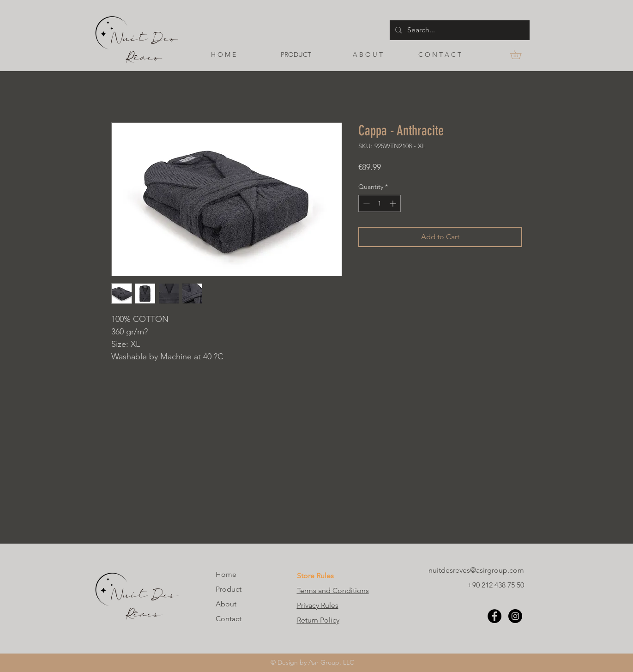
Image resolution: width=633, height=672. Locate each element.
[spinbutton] (380, 203)
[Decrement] (365, 203)
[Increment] (394, 203)
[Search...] (459, 30)
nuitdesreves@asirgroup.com (476, 570)
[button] (520, 54)
